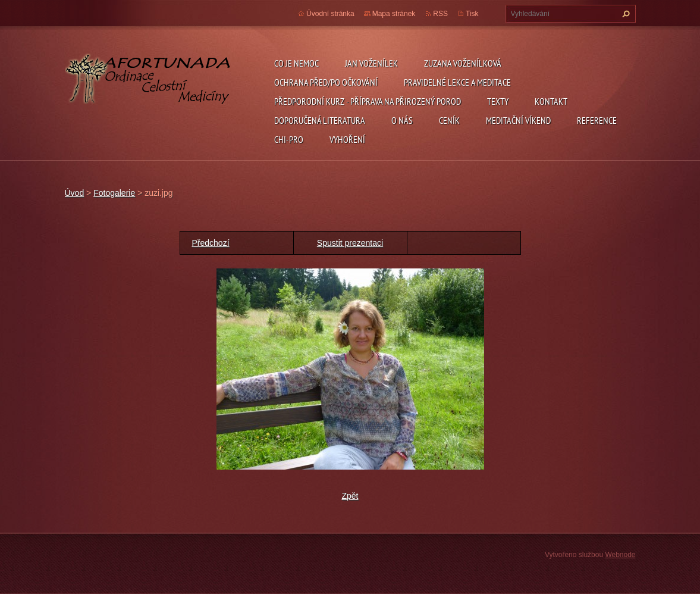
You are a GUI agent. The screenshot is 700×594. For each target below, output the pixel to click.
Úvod (75, 193)
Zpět (350, 496)
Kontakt (551, 101)
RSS (440, 14)
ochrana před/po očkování (326, 82)
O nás (402, 120)
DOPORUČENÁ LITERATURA (320, 120)
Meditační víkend (518, 120)
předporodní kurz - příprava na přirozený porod (368, 101)
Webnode (620, 555)
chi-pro (289, 139)
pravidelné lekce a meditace (457, 82)
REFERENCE (597, 120)
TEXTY (498, 101)
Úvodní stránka (330, 14)
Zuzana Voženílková (463, 63)
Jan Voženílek (371, 63)
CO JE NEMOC (296, 63)
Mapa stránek (394, 14)
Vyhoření (347, 139)
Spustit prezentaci (350, 243)
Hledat (624, 14)
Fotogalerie (114, 193)
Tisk (472, 14)
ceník (449, 120)
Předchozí (211, 243)
